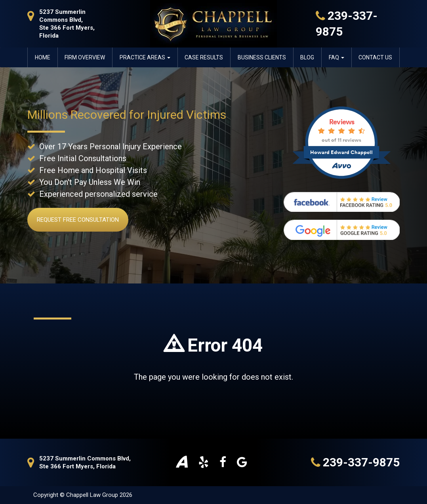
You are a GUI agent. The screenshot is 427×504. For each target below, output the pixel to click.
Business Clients (262, 57)
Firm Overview (85, 57)
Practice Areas (145, 57)
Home (43, 57)
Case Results (204, 57)
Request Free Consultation (78, 220)
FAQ (336, 57)
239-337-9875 (355, 462)
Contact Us (375, 57)
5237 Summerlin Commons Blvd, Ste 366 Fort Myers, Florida (61, 24)
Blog (307, 57)
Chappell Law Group (93, 495)
